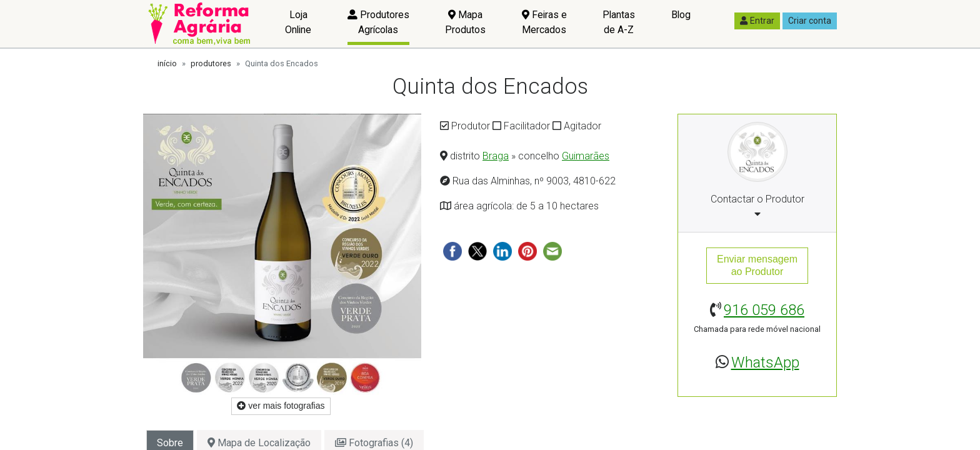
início (167, 63)
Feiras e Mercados (544, 22)
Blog (681, 15)
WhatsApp (765, 362)
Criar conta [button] (810, 21)
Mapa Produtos (465, 22)
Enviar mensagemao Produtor (757, 265)
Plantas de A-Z (619, 22)
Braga (496, 156)
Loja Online (298, 22)
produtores (211, 63)
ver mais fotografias (281, 406)
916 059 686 (764, 310)
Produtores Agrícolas (378, 22)
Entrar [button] (757, 21)
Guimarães (586, 156)
